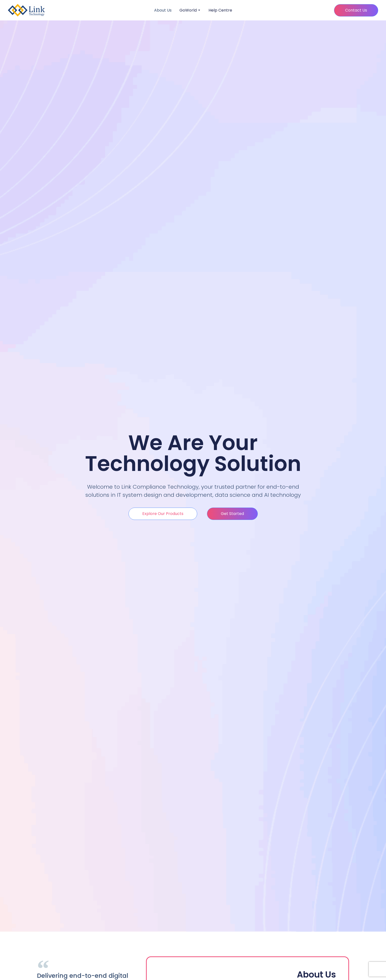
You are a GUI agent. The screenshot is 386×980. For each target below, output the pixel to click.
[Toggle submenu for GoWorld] (199, 10)
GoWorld (188, 10)
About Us (163, 10)
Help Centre (220, 10)
